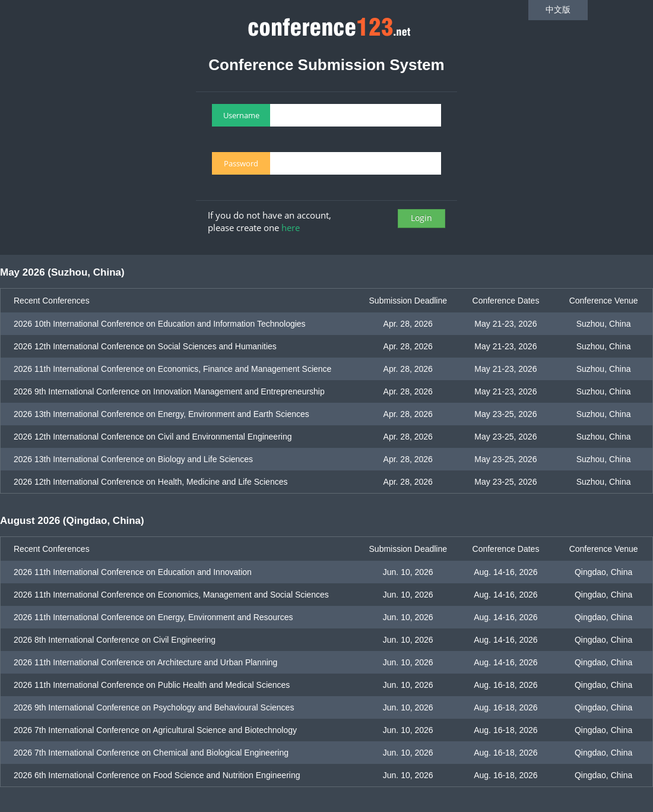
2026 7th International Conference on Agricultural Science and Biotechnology (155, 730)
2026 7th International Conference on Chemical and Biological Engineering (151, 753)
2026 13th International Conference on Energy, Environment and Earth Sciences (161, 414)
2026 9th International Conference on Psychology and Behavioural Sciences (154, 707)
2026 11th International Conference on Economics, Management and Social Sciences (171, 595)
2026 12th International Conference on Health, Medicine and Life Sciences (151, 482)
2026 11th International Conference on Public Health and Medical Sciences (152, 685)
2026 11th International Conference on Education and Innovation (133, 572)
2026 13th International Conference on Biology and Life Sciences (133, 459)
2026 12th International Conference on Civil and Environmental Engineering (153, 437)
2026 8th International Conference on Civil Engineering (115, 640)
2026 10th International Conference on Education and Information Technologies (160, 324)
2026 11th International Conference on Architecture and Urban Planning (145, 662)
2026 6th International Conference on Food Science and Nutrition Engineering (157, 775)
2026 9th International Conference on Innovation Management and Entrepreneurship (169, 391)
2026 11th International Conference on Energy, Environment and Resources (153, 617)
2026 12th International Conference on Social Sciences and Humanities (145, 346)
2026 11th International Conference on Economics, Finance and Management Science (172, 369)
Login (421, 218)
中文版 (558, 10)
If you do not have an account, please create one (270, 221)
